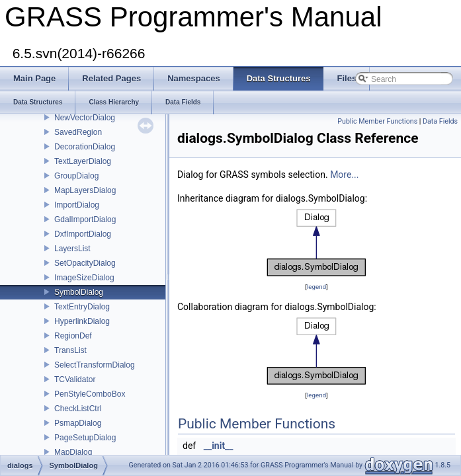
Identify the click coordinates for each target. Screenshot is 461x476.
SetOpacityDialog (85, 263)
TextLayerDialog (83, 161)
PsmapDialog (78, 423)
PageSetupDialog (85, 438)
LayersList (72, 249)
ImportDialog (77, 205)
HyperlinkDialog (82, 321)
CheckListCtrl (78, 409)
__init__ (219, 446)
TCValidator (75, 379)
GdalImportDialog (85, 219)
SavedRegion (78, 132)
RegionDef (73, 336)
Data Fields (440, 121)
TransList (70, 350)
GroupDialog (76, 176)
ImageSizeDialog (84, 278)
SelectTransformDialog (95, 365)
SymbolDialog (79, 292)
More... (344, 175)
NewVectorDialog (85, 118)
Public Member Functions (377, 121)
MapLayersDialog (85, 190)
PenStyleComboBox (90, 394)
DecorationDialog (85, 147)
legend (316, 287)
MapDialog (73, 452)
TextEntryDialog (82, 307)
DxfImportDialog (83, 234)
